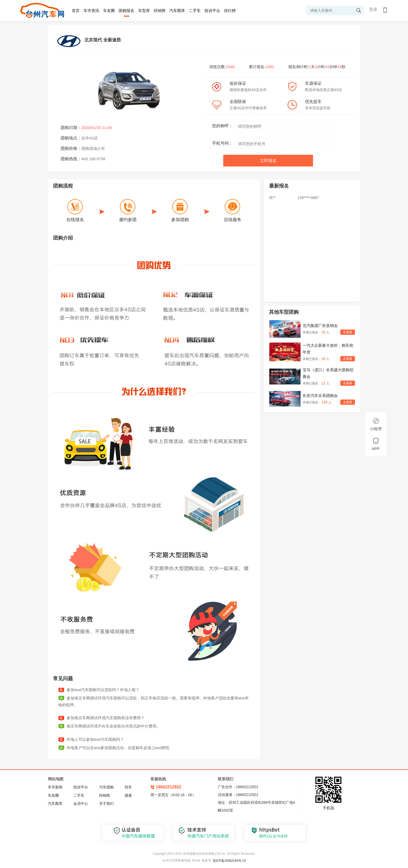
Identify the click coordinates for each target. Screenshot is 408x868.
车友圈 (109, 11)
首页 (76, 11)
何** (272, 198)
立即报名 (268, 161)
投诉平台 (212, 11)
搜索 (128, 795)
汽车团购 (106, 787)
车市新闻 (55, 787)
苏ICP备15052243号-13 (229, 861)
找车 (128, 787)
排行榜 (230, 11)
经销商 (160, 11)
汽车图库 (177, 11)
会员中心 (81, 803)
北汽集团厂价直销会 (320, 326)
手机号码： (222, 143)
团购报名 (126, 11)
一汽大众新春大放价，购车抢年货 (328, 349)
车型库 (144, 11)
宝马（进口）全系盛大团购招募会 (328, 373)
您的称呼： (222, 126)
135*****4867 (308, 198)
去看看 (348, 332)
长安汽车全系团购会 (320, 396)
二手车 (195, 11)
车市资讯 (91, 11)
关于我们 (106, 803)
